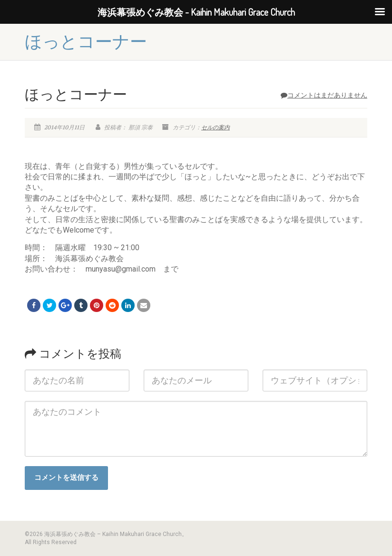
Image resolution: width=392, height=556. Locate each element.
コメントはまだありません (324, 95)
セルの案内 (216, 127)
